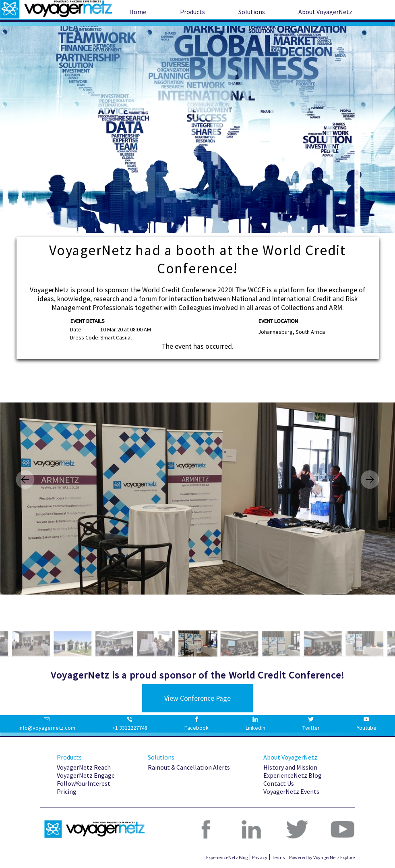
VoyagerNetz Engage (86, 775)
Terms (278, 857)
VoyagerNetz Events (291, 791)
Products (192, 12)
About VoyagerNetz (325, 12)
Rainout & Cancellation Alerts (189, 767)
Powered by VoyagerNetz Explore (322, 857)
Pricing (67, 791)
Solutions (252, 12)
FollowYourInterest (84, 783)
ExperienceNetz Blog (293, 775)
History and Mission (290, 767)
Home (138, 12)
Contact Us (279, 783)
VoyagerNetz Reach (84, 767)
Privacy (260, 857)
